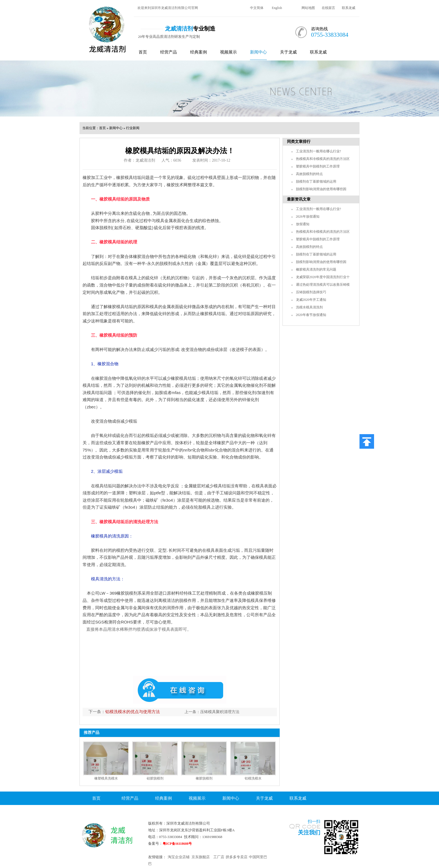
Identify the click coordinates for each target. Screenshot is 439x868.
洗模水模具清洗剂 (309, 307)
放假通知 (303, 224)
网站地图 (308, 8)
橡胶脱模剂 (204, 778)
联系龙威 (349, 8)
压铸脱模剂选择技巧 (311, 292)
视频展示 (228, 52)
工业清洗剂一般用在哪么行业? (318, 151)
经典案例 (199, 52)
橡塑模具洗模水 (106, 778)
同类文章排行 (299, 142)
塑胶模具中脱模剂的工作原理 (318, 166)
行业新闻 (133, 128)
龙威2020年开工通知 (311, 300)
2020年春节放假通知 (311, 315)
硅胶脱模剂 (155, 778)
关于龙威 (288, 52)
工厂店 (219, 857)
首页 (143, 52)
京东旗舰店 (201, 857)
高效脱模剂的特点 (309, 174)
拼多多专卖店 (237, 857)
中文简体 (257, 8)
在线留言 (328, 8)
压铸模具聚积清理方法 (220, 712)
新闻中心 (258, 52)
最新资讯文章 (299, 199)
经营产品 (169, 52)
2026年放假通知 (308, 217)
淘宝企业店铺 (179, 857)
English (277, 8)
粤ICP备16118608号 (177, 844)
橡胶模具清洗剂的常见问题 (316, 269)
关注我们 (309, 832)
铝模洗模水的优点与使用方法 (133, 712)
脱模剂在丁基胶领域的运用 (316, 181)
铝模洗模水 (253, 778)
